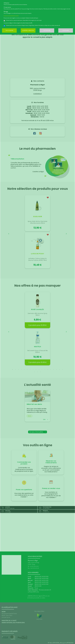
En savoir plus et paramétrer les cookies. (11, 16)
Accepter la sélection (28, 30)
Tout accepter (9, 30)
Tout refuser (47, 30)
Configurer (66, 30)
